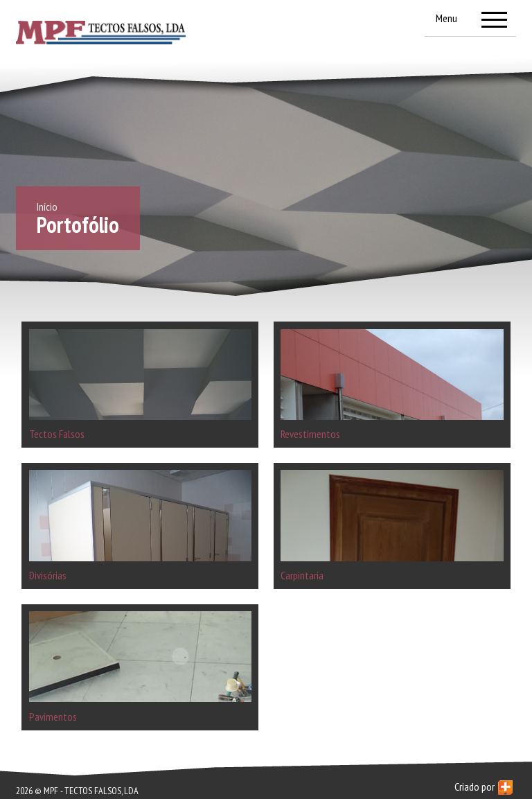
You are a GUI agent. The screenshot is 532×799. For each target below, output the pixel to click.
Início (47, 207)
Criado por (484, 787)
